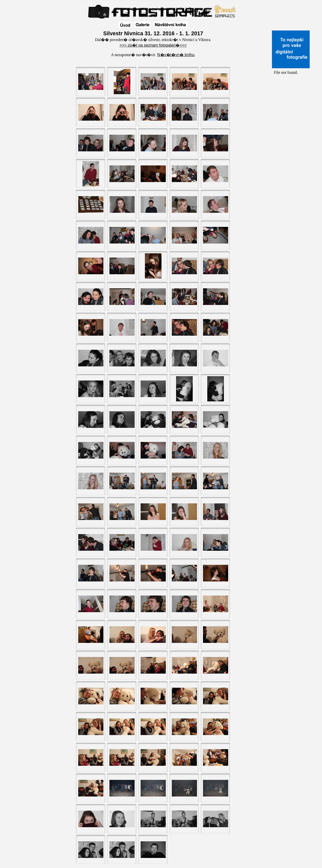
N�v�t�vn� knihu (176, 55)
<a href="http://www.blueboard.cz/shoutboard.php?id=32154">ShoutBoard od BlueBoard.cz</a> (291, 129)
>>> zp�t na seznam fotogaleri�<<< (153, 45)
